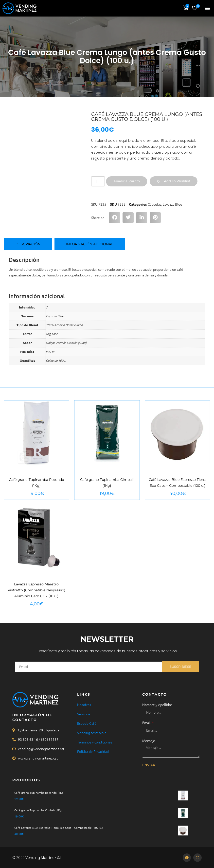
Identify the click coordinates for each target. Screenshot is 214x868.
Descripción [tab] (28, 244)
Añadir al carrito (127, 181)
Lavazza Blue (172, 204)
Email (147, 723)
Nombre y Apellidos (157, 705)
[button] (207, 8)
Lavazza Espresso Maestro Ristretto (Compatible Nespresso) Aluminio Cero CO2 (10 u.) (36, 590)
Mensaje (149, 741)
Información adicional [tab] (90, 244)
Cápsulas (154, 204)
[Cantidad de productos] (98, 181)
